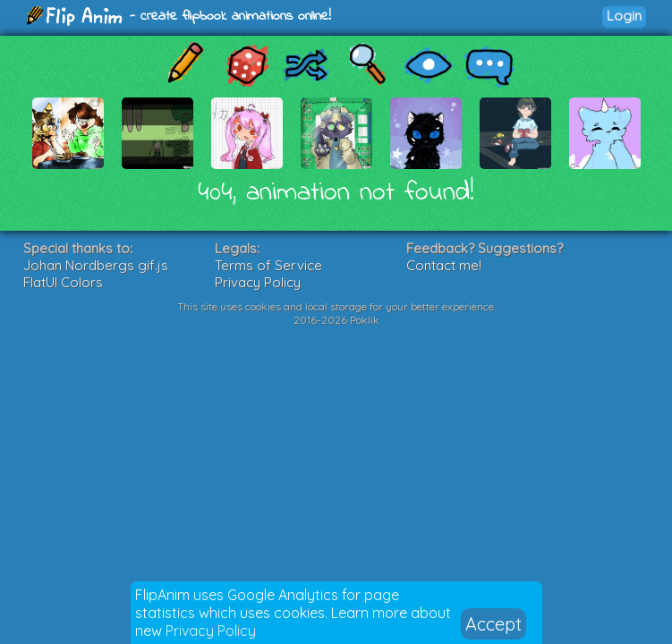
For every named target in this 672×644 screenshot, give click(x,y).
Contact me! (444, 265)
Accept (493, 624)
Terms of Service (268, 265)
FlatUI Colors (63, 282)
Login (624, 16)
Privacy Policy (211, 631)
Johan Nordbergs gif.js (96, 265)
